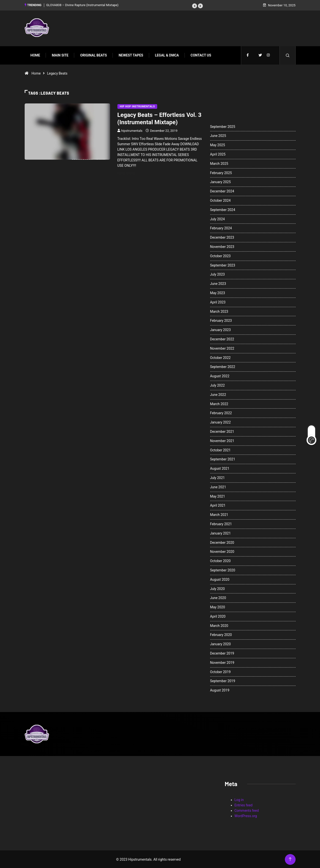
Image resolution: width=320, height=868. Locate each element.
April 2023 (218, 301)
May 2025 (218, 145)
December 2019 (222, 653)
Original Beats (93, 55)
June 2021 (218, 486)
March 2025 (219, 163)
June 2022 (218, 394)
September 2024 (223, 209)
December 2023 (222, 237)
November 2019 (222, 662)
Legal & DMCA (167, 55)
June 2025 (218, 135)
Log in (239, 799)
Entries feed (244, 805)
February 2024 (221, 228)
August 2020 (220, 579)
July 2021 (217, 477)
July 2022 (217, 385)
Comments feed (247, 810)
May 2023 (218, 292)
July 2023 (217, 274)
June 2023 (218, 283)
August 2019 (220, 690)
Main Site (60, 55)
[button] (195, 6)
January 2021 (221, 533)
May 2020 (218, 607)
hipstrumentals (132, 130)
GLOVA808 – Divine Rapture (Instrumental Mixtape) (82, 5)
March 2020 (219, 625)
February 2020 (221, 634)
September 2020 (223, 570)
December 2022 (222, 339)
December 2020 (222, 542)
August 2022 (220, 376)
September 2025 (223, 126)
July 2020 (217, 588)
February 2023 (221, 320)
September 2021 (223, 459)
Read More (129, 172)
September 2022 (223, 366)
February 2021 (221, 523)
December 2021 (222, 431)
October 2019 (220, 671)
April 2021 (218, 505)
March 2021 (219, 514)
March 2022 (219, 403)
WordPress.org (246, 815)
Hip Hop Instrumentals (137, 106)
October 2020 (220, 560)
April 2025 (218, 154)
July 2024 (217, 218)
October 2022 (220, 357)
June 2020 (218, 597)
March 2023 (219, 311)
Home (35, 55)
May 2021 (218, 496)
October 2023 (220, 255)
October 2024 (220, 200)
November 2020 (222, 551)
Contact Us (201, 55)
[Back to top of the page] (290, 859)
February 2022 (221, 412)
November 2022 (222, 348)
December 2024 (222, 191)
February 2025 (221, 172)
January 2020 (221, 644)
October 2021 (220, 449)
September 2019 (223, 680)
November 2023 (222, 246)
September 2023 (223, 265)
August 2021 (220, 468)
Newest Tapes (131, 55)
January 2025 (221, 181)
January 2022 (221, 422)
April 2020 (218, 616)
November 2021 (222, 440)
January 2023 (221, 329)
